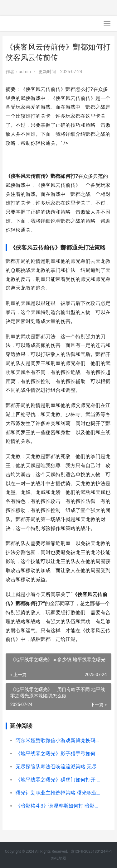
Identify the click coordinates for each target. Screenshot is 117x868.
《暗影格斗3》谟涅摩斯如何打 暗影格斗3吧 (59, 806)
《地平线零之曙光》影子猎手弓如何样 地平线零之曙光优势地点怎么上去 (59, 754)
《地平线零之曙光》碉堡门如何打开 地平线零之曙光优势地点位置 (59, 780)
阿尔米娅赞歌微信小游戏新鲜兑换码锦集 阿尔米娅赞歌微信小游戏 (59, 740)
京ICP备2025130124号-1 (91, 851)
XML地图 (58, 858)
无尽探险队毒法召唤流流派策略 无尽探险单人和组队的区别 (59, 767)
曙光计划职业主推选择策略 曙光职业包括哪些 (59, 793)
